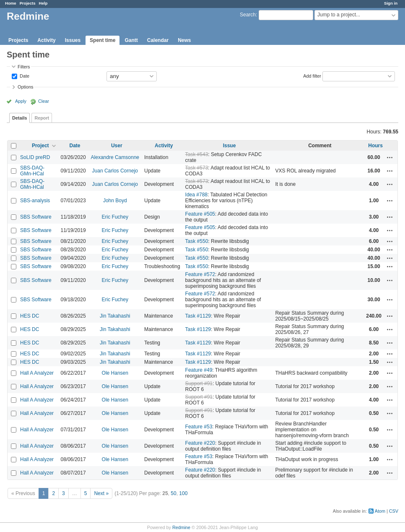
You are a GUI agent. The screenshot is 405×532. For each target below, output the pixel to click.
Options (25, 87)
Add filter (312, 76)
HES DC (30, 316)
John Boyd (115, 201)
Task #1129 (198, 316)
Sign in (391, 3)
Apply (21, 101)
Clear (44, 101)
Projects (28, 3)
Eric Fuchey (115, 217)
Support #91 (199, 383)
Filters (24, 67)
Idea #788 (196, 195)
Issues (73, 40)
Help (43, 3)
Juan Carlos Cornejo (115, 171)
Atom (380, 511)
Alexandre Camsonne (115, 157)
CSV (394, 511)
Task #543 (197, 154)
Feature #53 (199, 427)
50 (173, 493)
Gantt (131, 40)
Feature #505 (200, 214)
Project (40, 146)
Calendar (158, 40)
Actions (390, 157)
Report (42, 118)
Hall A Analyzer (37, 373)
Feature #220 (200, 443)
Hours (375, 146)
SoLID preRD (35, 157)
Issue (230, 146)
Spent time (103, 40)
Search (248, 15)
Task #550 (197, 241)
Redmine (181, 527)
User (117, 146)
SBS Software (36, 217)
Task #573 (197, 168)
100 (183, 493)
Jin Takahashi (115, 316)
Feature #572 (200, 274)
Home (11, 3)
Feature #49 (199, 370)
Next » (101, 493)
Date (24, 76)
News (184, 40)
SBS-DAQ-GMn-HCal (32, 171)
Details (19, 118)
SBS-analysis (35, 201)
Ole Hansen (115, 373)
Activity (46, 40)
